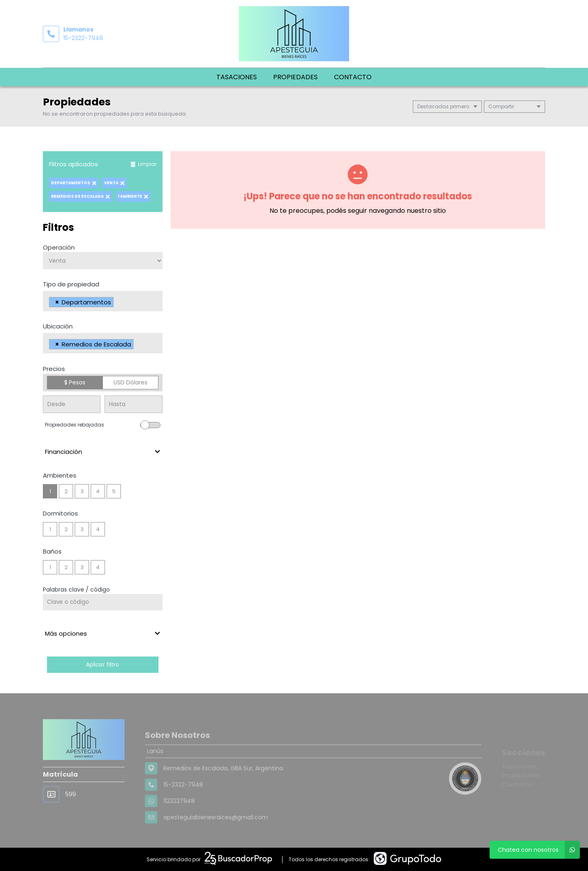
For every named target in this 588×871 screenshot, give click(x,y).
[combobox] (103, 301)
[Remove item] (57, 302)
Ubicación (58, 326)
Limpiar (143, 164)
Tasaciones (237, 77)
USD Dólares (130, 382)
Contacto (353, 77)
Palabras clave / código (76, 590)
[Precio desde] (72, 404)
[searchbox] (118, 303)
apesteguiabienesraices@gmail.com (216, 838)
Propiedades (295, 77)
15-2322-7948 (83, 38)
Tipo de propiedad (71, 284)
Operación (59, 247)
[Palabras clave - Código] (103, 602)
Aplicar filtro (102, 664)
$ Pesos (75, 382)
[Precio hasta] (133, 404)
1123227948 (179, 822)
